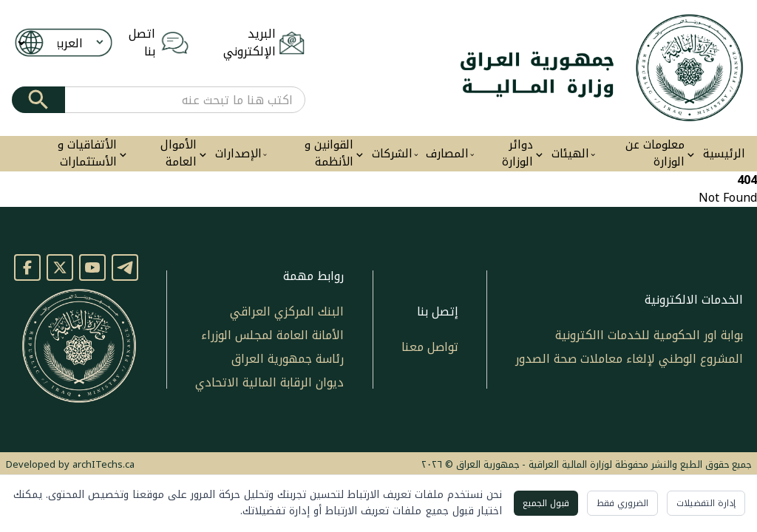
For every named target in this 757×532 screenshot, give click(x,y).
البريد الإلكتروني (249, 43)
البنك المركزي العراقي (287, 311)
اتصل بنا (142, 43)
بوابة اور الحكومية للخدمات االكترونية (649, 335)
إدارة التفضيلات (706, 503)
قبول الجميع (546, 503)
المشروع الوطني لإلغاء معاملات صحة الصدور (629, 359)
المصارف (447, 154)
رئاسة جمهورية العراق (288, 359)
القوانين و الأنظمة (329, 154)
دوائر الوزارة (517, 154)
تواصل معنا (430, 347)
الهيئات (570, 154)
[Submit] (38, 100)
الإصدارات (238, 154)
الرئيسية (724, 154)
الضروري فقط (622, 503)
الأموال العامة (179, 154)
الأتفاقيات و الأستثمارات (87, 154)
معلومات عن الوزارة (655, 154)
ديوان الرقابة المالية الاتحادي (269, 382)
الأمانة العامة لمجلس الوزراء (272, 335)
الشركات (392, 154)
